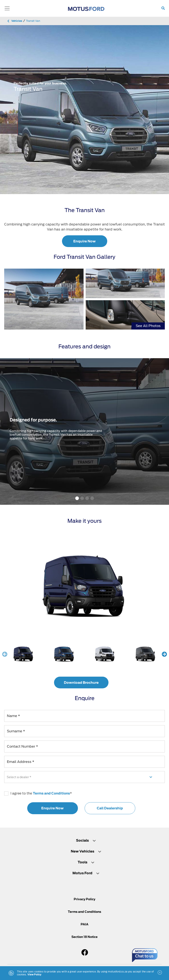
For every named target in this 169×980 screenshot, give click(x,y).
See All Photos (148, 326)
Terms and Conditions (51, 793)
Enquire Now (84, 241)
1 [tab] (77, 498)
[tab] (84, 840)
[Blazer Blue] (23, 654)
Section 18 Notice (84, 937)
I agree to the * (38, 793)
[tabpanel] (84, 110)
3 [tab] (87, 498)
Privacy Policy (84, 899)
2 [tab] (82, 498)
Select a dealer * (19, 777)
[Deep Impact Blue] (64, 654)
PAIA (84, 924)
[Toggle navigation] (7, 8)
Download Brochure (81, 683)
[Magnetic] (146, 654)
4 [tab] (92, 498)
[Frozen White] (105, 654)
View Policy (34, 975)
